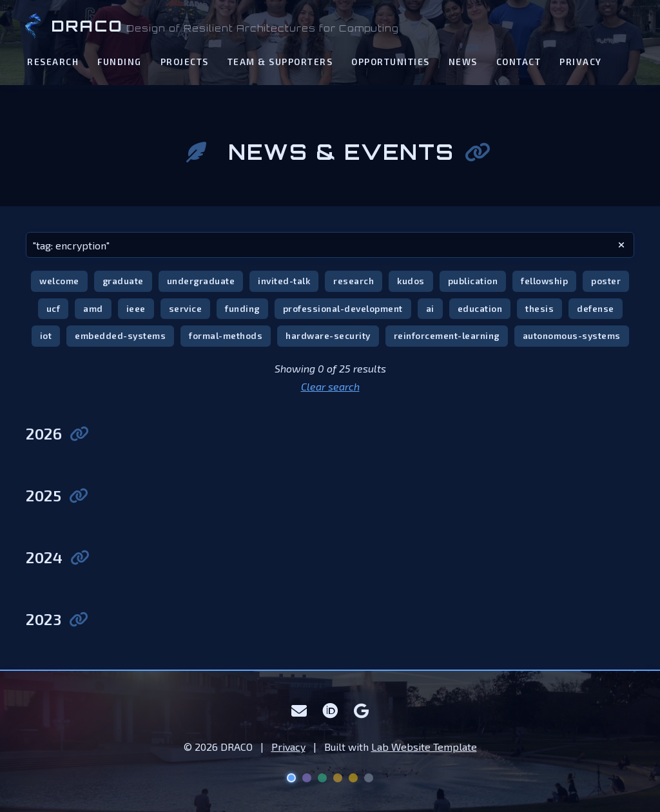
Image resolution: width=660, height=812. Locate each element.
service (186, 308)
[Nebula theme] (307, 778)
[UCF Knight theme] (353, 778)
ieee (136, 308)
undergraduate (201, 281)
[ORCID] (330, 711)
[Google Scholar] (362, 711)
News (463, 62)
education (480, 308)
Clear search (330, 386)
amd (93, 308)
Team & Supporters (280, 62)
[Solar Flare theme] (338, 778)
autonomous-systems (572, 335)
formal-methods (226, 335)
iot (46, 335)
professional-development (343, 308)
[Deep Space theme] (291, 778)
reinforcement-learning (447, 335)
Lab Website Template (424, 747)
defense (596, 308)
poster (606, 281)
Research (53, 62)
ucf (53, 308)
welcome (59, 281)
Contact (519, 62)
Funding (120, 62)
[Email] (299, 711)
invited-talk (284, 281)
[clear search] (621, 245)
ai (430, 308)
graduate (123, 281)
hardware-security (328, 335)
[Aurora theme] (322, 778)
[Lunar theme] (369, 778)
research (354, 281)
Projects (185, 62)
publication (473, 281)
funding (242, 308)
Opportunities (391, 62)
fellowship (544, 281)
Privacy (581, 62)
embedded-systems (120, 335)
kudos (411, 281)
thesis (539, 308)
